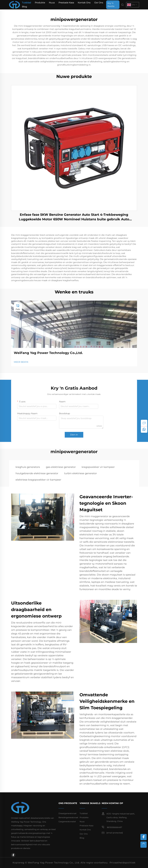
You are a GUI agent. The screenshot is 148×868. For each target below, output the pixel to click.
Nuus (52, 3)
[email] (115, 833)
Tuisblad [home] (26, 3)
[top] (144, 845)
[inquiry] (144, 423)
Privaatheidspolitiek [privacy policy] (122, 863)
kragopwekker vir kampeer (98, 467)
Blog (24, 7)
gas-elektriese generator (61, 467)
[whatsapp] (144, 429)
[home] (15, 5)
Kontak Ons (84, 3)
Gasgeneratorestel (67, 822)
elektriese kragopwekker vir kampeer (38, 480)
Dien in (74, 435)
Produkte (40, 3)
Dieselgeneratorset (68, 813)
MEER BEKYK (21, 362)
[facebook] (13, 855)
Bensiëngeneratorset (68, 817)
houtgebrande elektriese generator (37, 473)
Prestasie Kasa (66, 3)
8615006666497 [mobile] (112, 827)
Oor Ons (99, 3)
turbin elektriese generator (80, 473)
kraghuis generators (28, 467)
